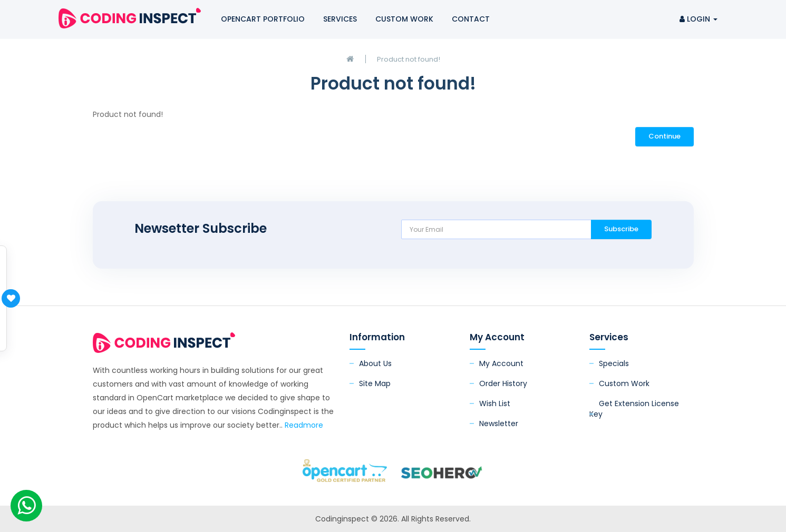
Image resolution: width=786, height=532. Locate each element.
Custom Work (404, 19)
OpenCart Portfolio (263, 19)
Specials (614, 363)
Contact (471, 19)
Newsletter (499, 423)
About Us (375, 363)
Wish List (495, 403)
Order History (503, 383)
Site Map (375, 383)
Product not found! (409, 59)
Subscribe (621, 229)
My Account (501, 363)
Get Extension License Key (634, 409)
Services (340, 19)
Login (698, 19)
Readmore (304, 425)
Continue (664, 136)
